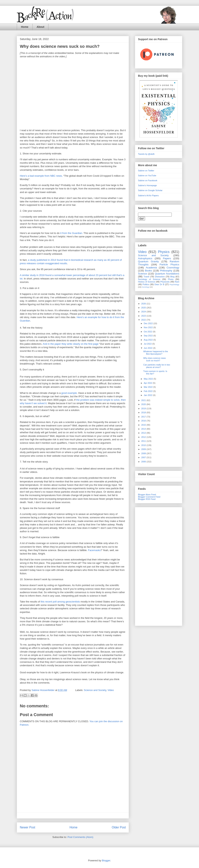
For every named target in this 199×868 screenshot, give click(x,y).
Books (148, 271)
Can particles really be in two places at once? (157, 366)
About (40, 27)
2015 (144, 425)
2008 (144, 453)
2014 (144, 429)
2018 (144, 412)
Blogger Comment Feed (149, 497)
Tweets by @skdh (146, 154)
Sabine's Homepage (147, 185)
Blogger (106, 860)
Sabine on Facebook (148, 180)
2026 (144, 304)
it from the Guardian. (72, 233)
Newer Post (28, 827)
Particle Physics (169, 264)
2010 (144, 445)
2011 (144, 441)
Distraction (160, 277)
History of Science (147, 282)
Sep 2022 (148, 336)
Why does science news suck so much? (154, 359)
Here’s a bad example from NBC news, (41, 176)
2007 (144, 457)
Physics (164, 252)
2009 (144, 449)
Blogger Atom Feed (147, 495)
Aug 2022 (148, 340)
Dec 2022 (148, 323)
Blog (173, 277)
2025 (144, 308)
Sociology (145, 287)
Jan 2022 (148, 395)
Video (111, 690)
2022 (144, 320)
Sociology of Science (149, 279)
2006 (144, 462)
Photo (171, 279)
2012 (144, 437)
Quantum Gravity (148, 261)
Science (142, 274)
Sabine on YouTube (147, 176)
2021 (144, 400)
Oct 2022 (148, 332)
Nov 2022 (148, 327)
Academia (151, 268)
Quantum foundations (167, 274)
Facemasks (94, 550)
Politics (146, 284)
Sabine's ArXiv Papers (148, 195)
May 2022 (149, 379)
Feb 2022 (148, 391)
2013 (144, 433)
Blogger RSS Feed (147, 499)
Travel (146, 277)
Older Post (119, 827)
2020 (144, 404)
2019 (144, 408)
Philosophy (166, 271)
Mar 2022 (148, 387)
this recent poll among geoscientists (60, 602)
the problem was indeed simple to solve (98, 400)
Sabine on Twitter (146, 171)
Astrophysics (145, 258)
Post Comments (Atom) (80, 837)
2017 (144, 417)
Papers (167, 258)
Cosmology (173, 268)
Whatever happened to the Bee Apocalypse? (156, 353)
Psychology (175, 284)
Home (25, 27)
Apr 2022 (148, 383)
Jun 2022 (148, 348)
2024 (144, 312)
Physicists (165, 282)
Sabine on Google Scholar (150, 190)
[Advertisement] (159, 566)
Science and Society (95, 690)
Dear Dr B (159, 284)
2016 (144, 421)
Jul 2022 (148, 344)
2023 (144, 316)
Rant (177, 282)
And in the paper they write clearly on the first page (71, 344)
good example (69, 393)
